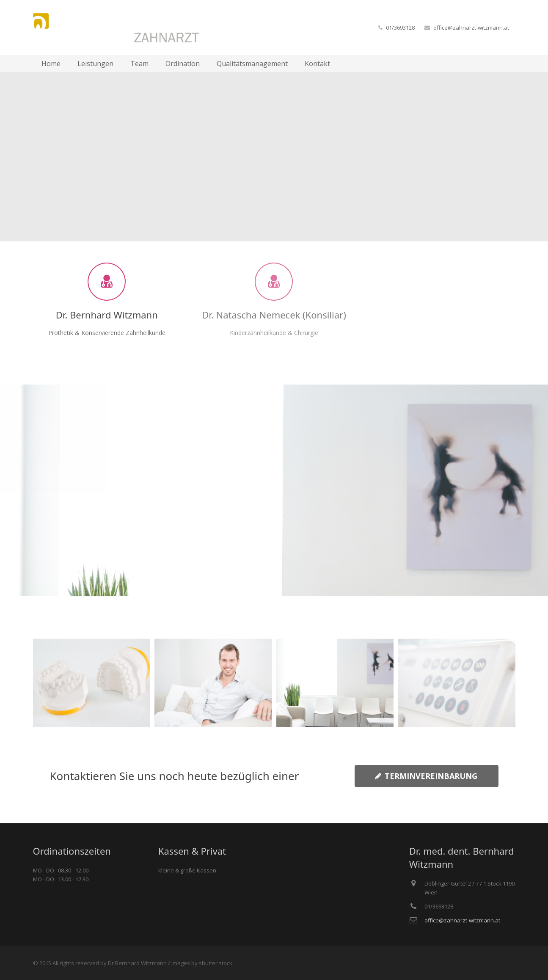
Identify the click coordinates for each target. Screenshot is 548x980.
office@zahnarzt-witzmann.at (471, 28)
